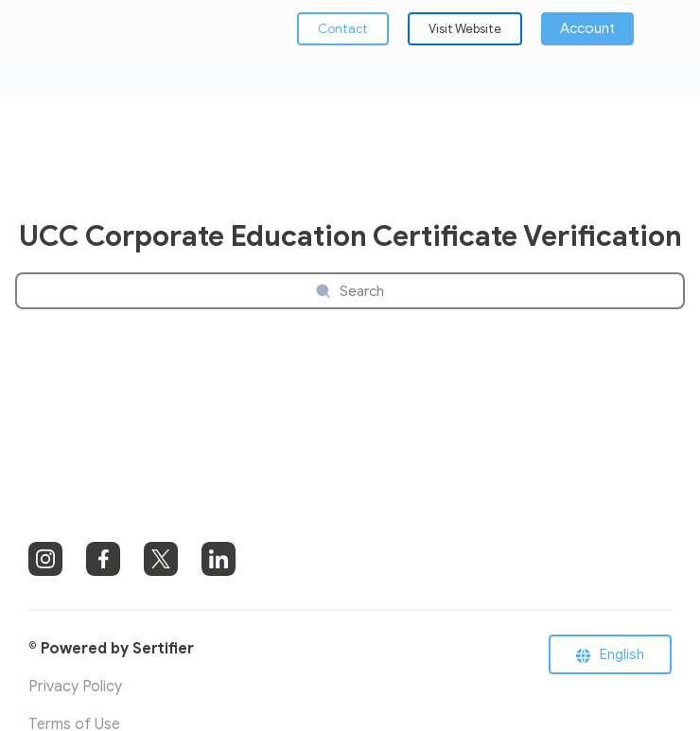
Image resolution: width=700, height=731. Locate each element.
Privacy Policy (75, 687)
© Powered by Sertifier (111, 649)
